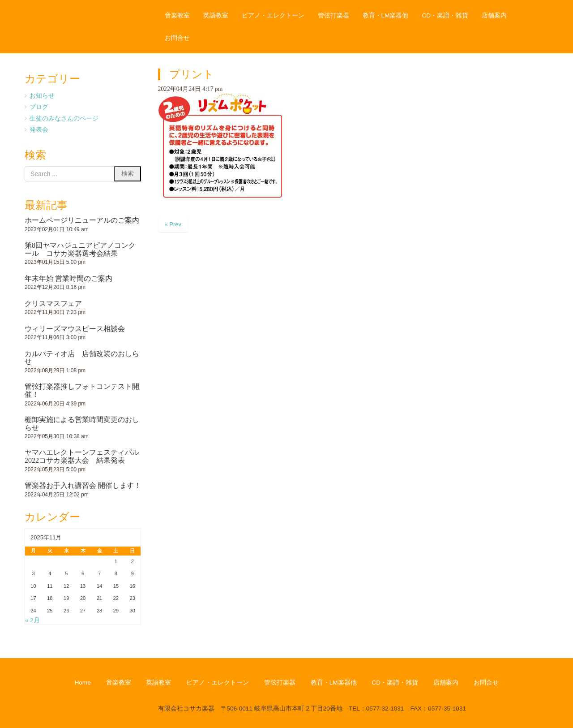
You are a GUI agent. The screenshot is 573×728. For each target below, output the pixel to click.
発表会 (39, 130)
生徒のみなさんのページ (64, 118)
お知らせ (42, 96)
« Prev (173, 224)
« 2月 (32, 620)
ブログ (39, 107)
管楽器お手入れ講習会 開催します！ (83, 485)
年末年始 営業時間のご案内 (68, 278)
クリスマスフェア (53, 304)
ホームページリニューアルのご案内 (82, 220)
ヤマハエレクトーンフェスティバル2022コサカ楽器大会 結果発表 (82, 456)
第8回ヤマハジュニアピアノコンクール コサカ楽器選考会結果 (80, 249)
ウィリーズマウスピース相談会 (75, 329)
